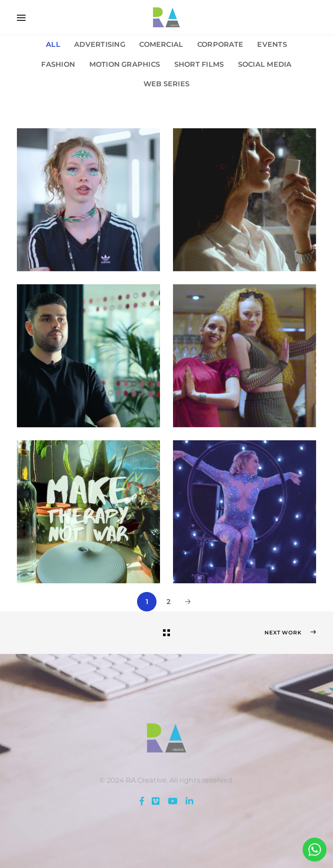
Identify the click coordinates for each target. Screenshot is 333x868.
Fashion (58, 64)
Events (272, 44)
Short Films (199, 64)
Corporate (220, 44)
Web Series (166, 84)
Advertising (100, 44)
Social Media (265, 64)
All (53, 44)
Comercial (161, 44)
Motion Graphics (125, 64)
